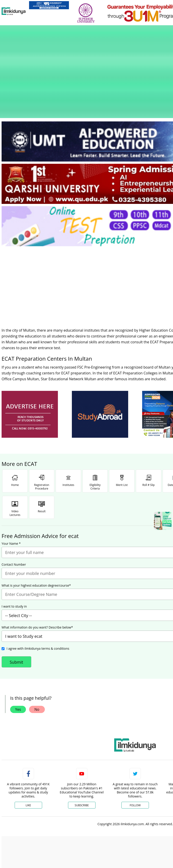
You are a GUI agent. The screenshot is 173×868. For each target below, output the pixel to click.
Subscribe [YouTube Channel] (82, 765)
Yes (18, 669)
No (37, 669)
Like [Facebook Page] (28, 765)
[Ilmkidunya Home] (14, 11)
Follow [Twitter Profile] (135, 765)
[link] (49, 5)
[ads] (30, 374)
